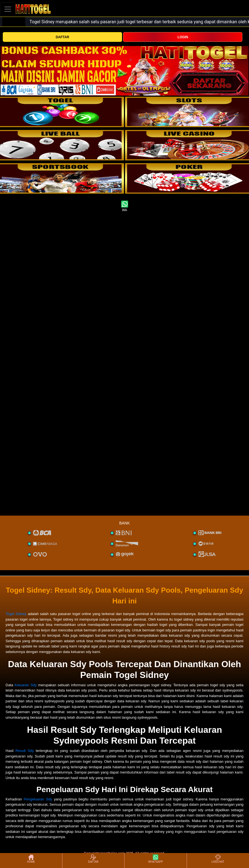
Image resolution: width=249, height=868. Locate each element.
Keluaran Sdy (26, 685)
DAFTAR (62, 37)
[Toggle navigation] (8, 9)
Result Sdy (25, 751)
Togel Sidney (16, 614)
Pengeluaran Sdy (38, 799)
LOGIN (183, 37)
